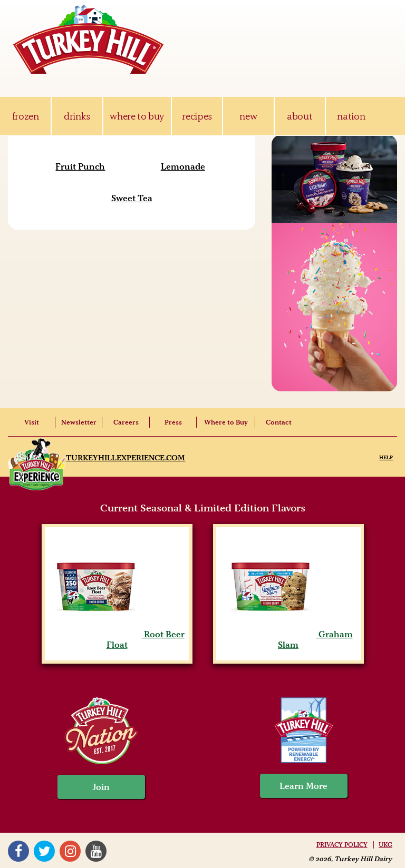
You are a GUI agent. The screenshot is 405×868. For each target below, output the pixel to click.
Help (386, 457)
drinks (77, 116)
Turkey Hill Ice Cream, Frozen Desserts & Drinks (89, 40)
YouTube (96, 851)
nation (351, 116)
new (248, 116)
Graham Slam (288, 639)
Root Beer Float (117, 639)
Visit (32, 422)
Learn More (303, 786)
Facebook (18, 851)
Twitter (44, 851)
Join (101, 787)
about (300, 116)
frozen (26, 116)
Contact (279, 422)
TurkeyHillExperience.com (126, 458)
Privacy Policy (342, 845)
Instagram (70, 851)
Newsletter (79, 422)
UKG (385, 845)
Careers (126, 422)
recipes (197, 116)
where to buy (137, 116)
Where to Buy (226, 422)
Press (173, 422)
